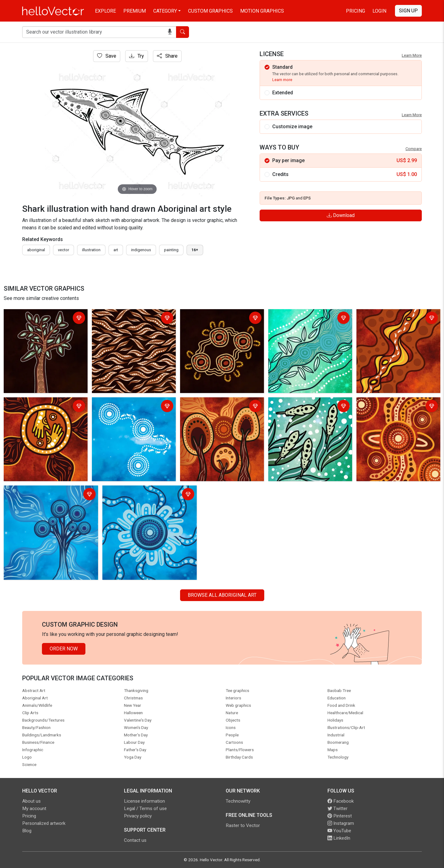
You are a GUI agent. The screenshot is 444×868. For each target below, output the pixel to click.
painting (171, 250)
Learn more (282, 80)
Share (167, 56)
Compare (414, 149)
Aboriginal (36, 250)
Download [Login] (341, 215)
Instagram (341, 823)
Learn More (412, 55)
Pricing (356, 11)
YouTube (339, 831)
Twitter (337, 809)
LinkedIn (339, 838)
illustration (91, 250)
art (116, 250)
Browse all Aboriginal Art (222, 595)
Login (379, 11)
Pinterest (340, 816)
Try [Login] (137, 56)
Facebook (341, 801)
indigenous (141, 250)
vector (64, 250)
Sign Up (408, 11)
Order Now (64, 649)
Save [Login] (107, 56)
